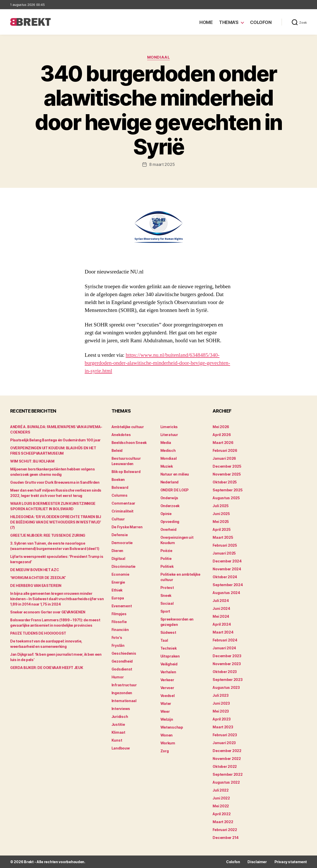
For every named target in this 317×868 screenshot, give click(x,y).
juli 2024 (221, 601)
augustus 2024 (226, 593)
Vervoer (167, 688)
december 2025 (227, 466)
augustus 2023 (226, 687)
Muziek (167, 466)
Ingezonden (122, 693)
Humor (118, 677)
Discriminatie (124, 566)
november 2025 (227, 474)
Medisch (168, 450)
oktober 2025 (225, 482)
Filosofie (119, 622)
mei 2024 (221, 616)
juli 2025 (221, 506)
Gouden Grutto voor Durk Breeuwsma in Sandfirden (55, 482)
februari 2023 (225, 735)
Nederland (170, 482)
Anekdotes (121, 435)
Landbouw (121, 748)
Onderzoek (170, 506)
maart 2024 (223, 632)
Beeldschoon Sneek (129, 443)
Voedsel (168, 696)
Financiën (120, 630)
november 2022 (227, 759)
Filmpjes (119, 614)
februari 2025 (225, 545)
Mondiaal (158, 57)
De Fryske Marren (127, 527)
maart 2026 (223, 443)
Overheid (168, 529)
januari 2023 (224, 743)
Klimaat (118, 732)
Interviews (121, 709)
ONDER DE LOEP (175, 490)
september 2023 (228, 680)
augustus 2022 (226, 782)
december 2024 (227, 561)
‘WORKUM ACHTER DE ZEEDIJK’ (38, 578)
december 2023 (227, 656)
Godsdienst (122, 669)
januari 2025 (224, 553)
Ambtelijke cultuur (128, 427)
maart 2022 (223, 822)
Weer (165, 711)
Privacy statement (291, 862)
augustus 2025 (226, 498)
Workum (168, 743)
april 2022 (222, 814)
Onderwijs (169, 498)
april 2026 (222, 435)
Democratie (122, 543)
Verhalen (168, 672)
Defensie (120, 535)
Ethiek (117, 590)
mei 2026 (221, 427)
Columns (120, 495)
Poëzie (166, 551)
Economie (120, 574)
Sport (165, 611)
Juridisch (120, 716)
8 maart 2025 (162, 164)
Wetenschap (172, 727)
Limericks (169, 427)
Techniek (169, 648)
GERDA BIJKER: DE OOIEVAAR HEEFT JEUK (47, 668)
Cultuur (118, 519)
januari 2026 (224, 458)
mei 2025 (221, 522)
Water (166, 703)
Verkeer (167, 680)
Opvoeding (170, 522)
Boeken (118, 479)
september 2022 (228, 774)
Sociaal (167, 603)
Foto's (117, 637)
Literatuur (169, 435)
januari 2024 (224, 648)
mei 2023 (221, 711)
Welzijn (167, 719)
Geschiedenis (124, 653)
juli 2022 (221, 790)
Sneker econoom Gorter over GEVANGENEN (48, 612)
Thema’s (229, 22)
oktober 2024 (225, 577)
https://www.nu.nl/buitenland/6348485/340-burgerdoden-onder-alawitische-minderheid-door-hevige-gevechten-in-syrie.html (157, 363)
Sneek (166, 595)
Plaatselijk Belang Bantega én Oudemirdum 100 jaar (55, 440)
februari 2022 (225, 830)
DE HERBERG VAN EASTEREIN (36, 586)
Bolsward (120, 487)
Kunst (117, 740)
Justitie (118, 724)
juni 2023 (221, 703)
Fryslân (118, 645)
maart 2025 (223, 537)
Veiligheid (169, 664)
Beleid (117, 450)
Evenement (122, 606)
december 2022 (227, 751)
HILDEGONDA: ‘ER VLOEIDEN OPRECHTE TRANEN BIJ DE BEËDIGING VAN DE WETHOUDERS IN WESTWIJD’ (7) (56, 522)
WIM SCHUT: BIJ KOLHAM (32, 461)
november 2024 (227, 569)
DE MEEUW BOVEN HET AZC (35, 570)
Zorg (165, 751)
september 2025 (228, 490)
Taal (164, 640)
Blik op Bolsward (126, 472)
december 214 (226, 838)
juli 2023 (221, 695)
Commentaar (123, 503)
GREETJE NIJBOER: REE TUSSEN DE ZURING (48, 535)
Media (166, 443)
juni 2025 (221, 514)
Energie (118, 582)
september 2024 (228, 585)
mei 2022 (221, 806)
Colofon (261, 22)
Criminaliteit (123, 511)
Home (206, 22)
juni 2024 (221, 608)
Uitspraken (170, 656)
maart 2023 (223, 727)
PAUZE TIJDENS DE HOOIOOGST (38, 633)
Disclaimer (257, 862)
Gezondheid (122, 661)
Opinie (166, 514)
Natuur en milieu (175, 474)
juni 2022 (221, 798)
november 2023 (227, 664)
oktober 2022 (225, 766)
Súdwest (168, 632)
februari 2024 (225, 640)
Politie (166, 558)
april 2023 (222, 719)
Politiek (167, 566)
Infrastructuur (124, 685)
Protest (167, 588)
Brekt (29, 862)
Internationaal (124, 701)
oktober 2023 (225, 672)
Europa (118, 598)
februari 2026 (225, 450)
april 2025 (222, 529)
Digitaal (118, 558)
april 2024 (222, 624)
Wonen (167, 735)
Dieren (117, 551)
